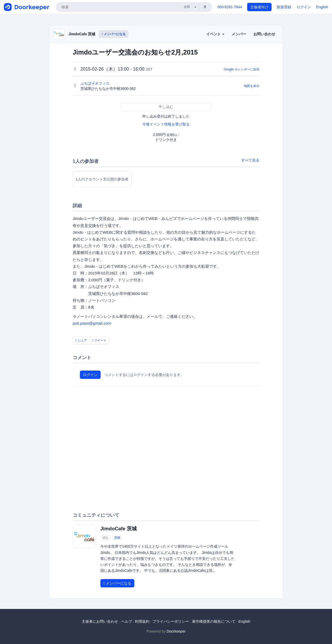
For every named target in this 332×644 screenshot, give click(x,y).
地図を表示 (252, 86)
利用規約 (142, 621)
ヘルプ (127, 621)
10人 (105, 538)
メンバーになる (114, 34)
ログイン (304, 7)
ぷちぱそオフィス (95, 83)
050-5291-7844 (230, 7)
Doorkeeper (176, 631)
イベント (215, 34)
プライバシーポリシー (171, 621)
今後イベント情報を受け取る (166, 124)
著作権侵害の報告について (214, 621)
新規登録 (284, 7)
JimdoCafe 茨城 (82, 34)
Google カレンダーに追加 (241, 69)
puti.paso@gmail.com (92, 323)
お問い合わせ (264, 34)
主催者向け (259, 7)
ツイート (100, 340)
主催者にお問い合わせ (100, 621)
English (322, 7)
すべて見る (250, 160)
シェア (81, 340)
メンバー (239, 34)
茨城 (117, 538)
